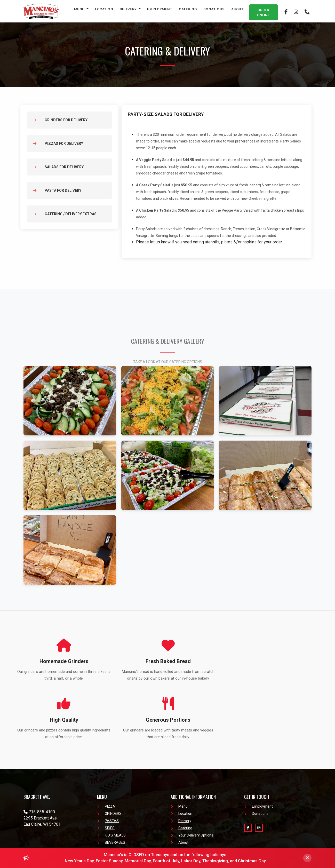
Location (104, 9)
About (237, 9)
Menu (80, 9)
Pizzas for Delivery (58, 144)
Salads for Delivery (58, 167)
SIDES (106, 777)
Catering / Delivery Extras (65, 214)
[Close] (307, 858)
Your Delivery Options (192, 784)
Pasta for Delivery (57, 190)
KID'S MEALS (111, 784)
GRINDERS (109, 762)
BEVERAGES (111, 791)
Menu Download (114, 806)
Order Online (263, 12)
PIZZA (106, 755)
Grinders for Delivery (60, 120)
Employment (160, 9)
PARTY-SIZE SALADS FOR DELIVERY (166, 114)
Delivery (129, 9)
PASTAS (108, 769)
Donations (214, 9)
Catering (188, 9)
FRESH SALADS (114, 798)
